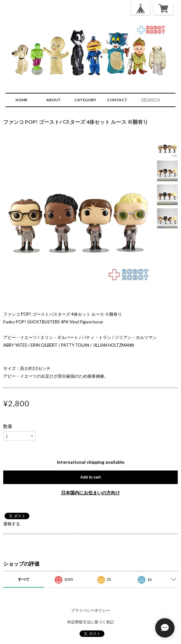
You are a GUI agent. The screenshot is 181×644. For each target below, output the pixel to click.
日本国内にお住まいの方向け (90, 493)
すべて (24, 579)
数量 (8, 426)
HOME (21, 100)
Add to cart (90, 477)
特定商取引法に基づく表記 (90, 622)
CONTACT (117, 100)
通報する (12, 524)
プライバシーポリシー (90, 610)
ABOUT (53, 100)
